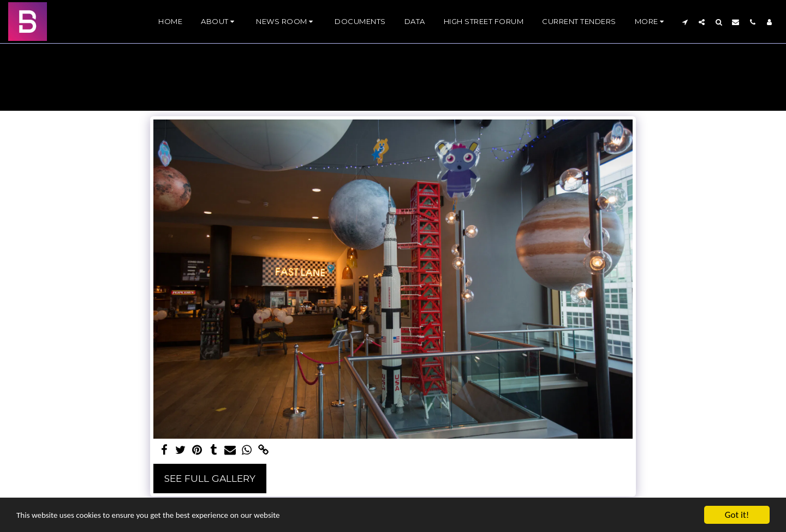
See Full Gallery (210, 478)
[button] (219, 22)
